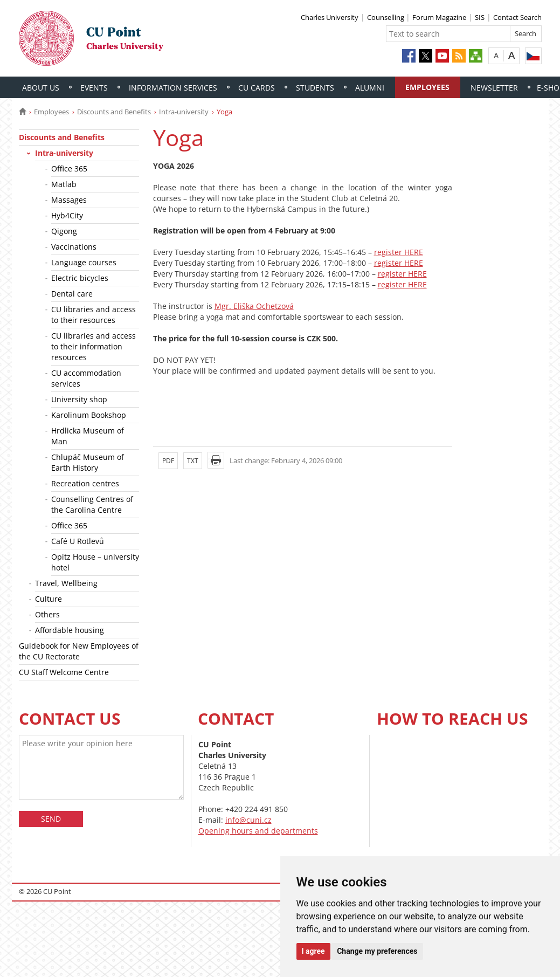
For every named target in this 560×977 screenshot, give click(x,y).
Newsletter (494, 88)
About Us (41, 88)
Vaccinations (74, 247)
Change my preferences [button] (377, 951)
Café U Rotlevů (78, 541)
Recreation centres (85, 483)
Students (315, 88)
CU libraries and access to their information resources (94, 346)
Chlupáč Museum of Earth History (88, 462)
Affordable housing (70, 630)
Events (94, 88)
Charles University (330, 17)
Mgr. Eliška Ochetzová (254, 306)
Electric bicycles (80, 278)
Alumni (370, 88)
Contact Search (517, 17)
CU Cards (257, 88)
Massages (69, 200)
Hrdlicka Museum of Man (88, 436)
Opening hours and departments (258, 831)
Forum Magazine (439, 17)
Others (47, 614)
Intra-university (184, 112)
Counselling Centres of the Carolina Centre (92, 504)
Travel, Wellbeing (66, 583)
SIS (480, 17)
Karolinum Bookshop (89, 415)
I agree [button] (313, 951)
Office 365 (69, 168)
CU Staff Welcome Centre (64, 672)
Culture (49, 599)
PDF (168, 461)
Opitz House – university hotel (95, 562)
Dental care (72, 294)
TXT (193, 461)
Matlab (64, 184)
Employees (427, 87)
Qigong (64, 231)
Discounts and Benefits (114, 112)
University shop (79, 399)
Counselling (386, 17)
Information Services (173, 88)
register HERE (399, 252)
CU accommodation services (86, 378)
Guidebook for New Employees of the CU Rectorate (79, 651)
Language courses (84, 262)
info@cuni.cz (248, 820)
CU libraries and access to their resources (94, 315)
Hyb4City (67, 215)
